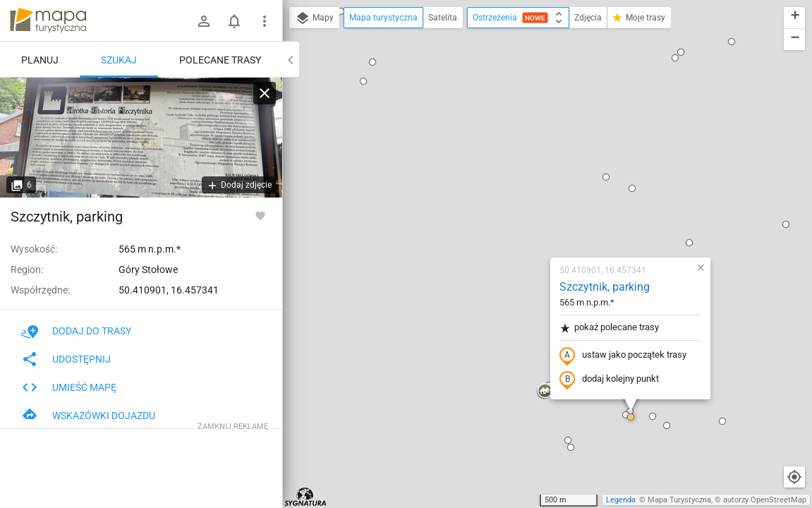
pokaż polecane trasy (526, 165)
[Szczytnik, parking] (141, 138)
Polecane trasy (220, 60)
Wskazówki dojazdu (88, 416)
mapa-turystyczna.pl (48, 20)
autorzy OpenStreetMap (765, 500)
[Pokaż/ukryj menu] (265, 21)
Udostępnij (66, 359)
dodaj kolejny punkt (526, 217)
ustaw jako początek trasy (540, 193)
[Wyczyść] (265, 93)
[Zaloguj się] (204, 21)
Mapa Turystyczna (679, 500)
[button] (351, 480)
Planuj (40, 60)
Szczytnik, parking (521, 124)
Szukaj (119, 60)
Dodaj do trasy (76, 331)
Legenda (621, 500)
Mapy (314, 18)
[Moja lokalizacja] (794, 477)
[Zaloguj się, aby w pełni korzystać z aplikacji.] (260, 215)
